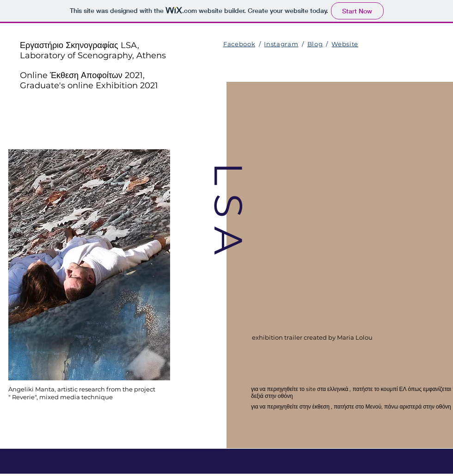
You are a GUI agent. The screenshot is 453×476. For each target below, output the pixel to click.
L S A (228, 208)
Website (345, 44)
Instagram (281, 44)
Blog (315, 44)
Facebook (239, 44)
